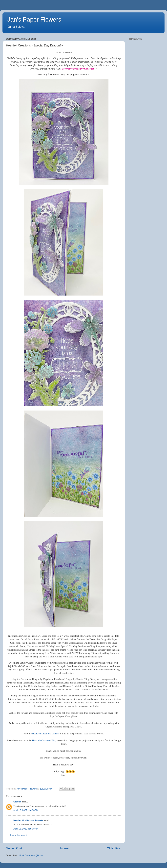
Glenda (17, 802)
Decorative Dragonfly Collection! (79, 69)
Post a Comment (18, 835)
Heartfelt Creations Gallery (46, 734)
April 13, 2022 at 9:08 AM (26, 829)
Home (64, 848)
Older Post (114, 848)
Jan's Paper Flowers (34, 19)
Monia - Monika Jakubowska (28, 820)
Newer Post (14, 848)
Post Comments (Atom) (31, 855)
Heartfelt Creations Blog (44, 740)
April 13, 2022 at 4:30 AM (26, 810)
